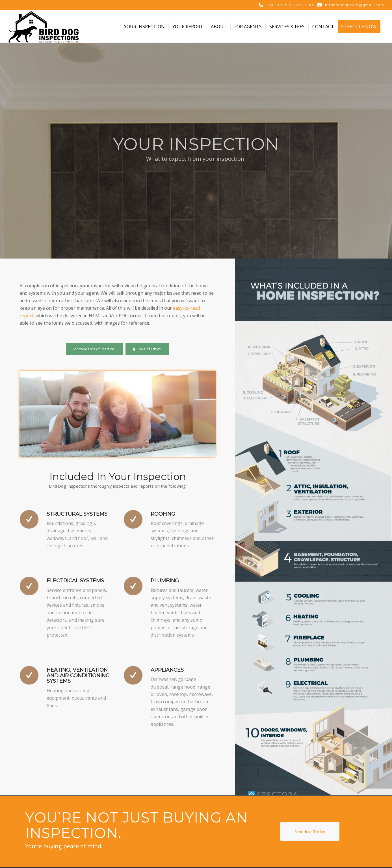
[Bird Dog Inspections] (44, 27)
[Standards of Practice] (94, 349)
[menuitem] (144, 27)
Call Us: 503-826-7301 (290, 5)
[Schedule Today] (310, 831)
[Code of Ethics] (147, 349)
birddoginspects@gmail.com (355, 5)
